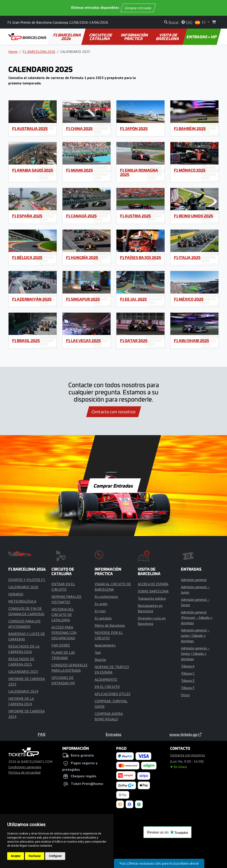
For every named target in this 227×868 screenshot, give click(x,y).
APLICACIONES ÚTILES (112, 694)
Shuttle (100, 660)
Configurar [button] (55, 856)
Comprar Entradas (113, 486)
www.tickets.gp (186, 734)
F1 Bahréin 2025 (190, 129)
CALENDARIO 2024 (23, 691)
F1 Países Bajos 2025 (140, 258)
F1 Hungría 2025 (82, 258)
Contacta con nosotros (113, 412)
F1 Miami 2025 (79, 170)
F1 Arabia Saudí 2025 (33, 170)
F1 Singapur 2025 (83, 299)
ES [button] (201, 22)
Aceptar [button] (16, 856)
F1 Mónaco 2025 (190, 170)
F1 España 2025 (27, 216)
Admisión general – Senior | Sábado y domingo (195, 653)
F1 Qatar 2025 (134, 341)
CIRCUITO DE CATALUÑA (101, 37)
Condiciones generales (25, 767)
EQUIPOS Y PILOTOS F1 (27, 580)
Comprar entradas (138, 8)
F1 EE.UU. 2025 (133, 299)
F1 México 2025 (189, 299)
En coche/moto (106, 597)
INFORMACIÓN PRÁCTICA (135, 37)
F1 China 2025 (79, 129)
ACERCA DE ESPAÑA (153, 584)
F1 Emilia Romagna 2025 (139, 172)
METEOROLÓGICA (22, 601)
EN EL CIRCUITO (107, 687)
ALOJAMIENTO (106, 679)
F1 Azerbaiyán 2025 (32, 299)
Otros (185, 695)
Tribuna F (188, 688)
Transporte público (152, 598)
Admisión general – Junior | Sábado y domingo (195, 635)
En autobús (103, 618)
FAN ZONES (61, 645)
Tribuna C (188, 673)
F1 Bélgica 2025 (27, 258)
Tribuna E (188, 680)
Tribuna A (188, 666)
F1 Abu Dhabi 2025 (191, 341)
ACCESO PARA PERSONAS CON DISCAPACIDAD (64, 633)
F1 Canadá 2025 (81, 216)
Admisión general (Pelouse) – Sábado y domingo (197, 617)
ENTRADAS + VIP (202, 37)
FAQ (42, 734)
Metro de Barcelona (110, 625)
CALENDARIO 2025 (23, 671)
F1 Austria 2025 (135, 216)
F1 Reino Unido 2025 (194, 216)
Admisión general (194, 580)
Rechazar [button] (35, 856)
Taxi (98, 652)
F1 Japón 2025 (134, 129)
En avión (101, 604)
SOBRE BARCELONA (153, 591)
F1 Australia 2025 (30, 129)
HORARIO (16, 594)
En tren (100, 611)
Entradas (113, 734)
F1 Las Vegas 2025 (83, 341)
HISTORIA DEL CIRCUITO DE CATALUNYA (63, 615)
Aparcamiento (105, 645)
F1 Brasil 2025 (26, 341)
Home (13, 52)
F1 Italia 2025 (187, 258)
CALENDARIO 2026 (23, 587)
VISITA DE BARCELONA (167, 37)
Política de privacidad (24, 772)
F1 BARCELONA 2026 (67, 37)
